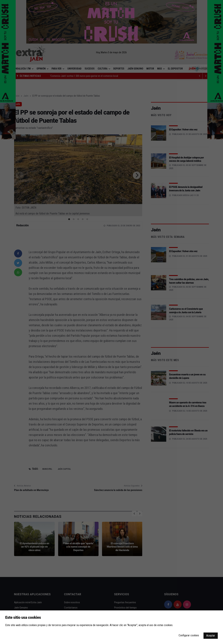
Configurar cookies (189, 635)
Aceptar (211, 636)
